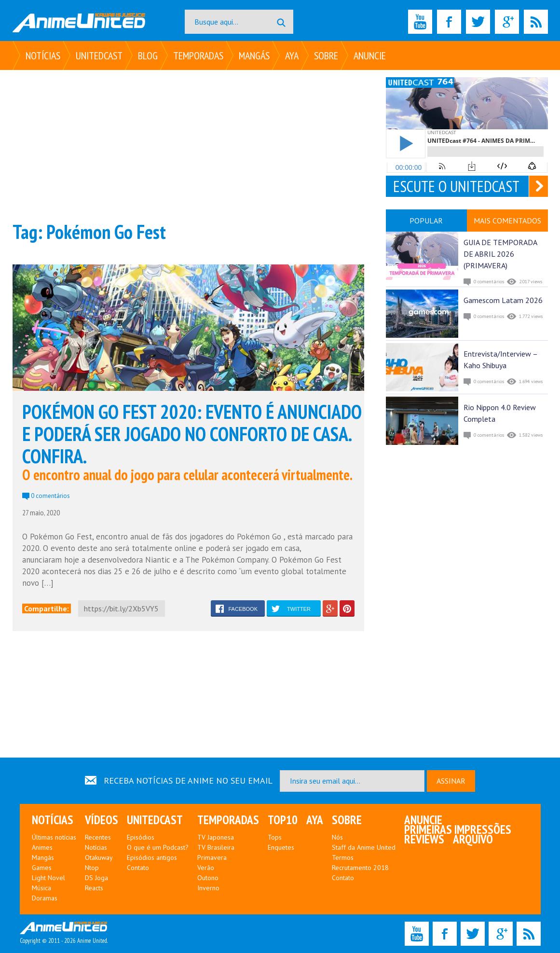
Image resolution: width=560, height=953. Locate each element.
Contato (138, 868)
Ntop (92, 868)
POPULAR (426, 221)
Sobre (326, 55)
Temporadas (198, 55)
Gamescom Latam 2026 (503, 300)
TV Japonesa (216, 837)
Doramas (45, 898)
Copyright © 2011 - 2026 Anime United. (64, 933)
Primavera (212, 857)
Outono (208, 878)
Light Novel (48, 878)
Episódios (141, 837)
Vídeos (102, 820)
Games (42, 868)
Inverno (208, 888)
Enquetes (281, 847)
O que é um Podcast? (158, 847)
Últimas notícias (54, 837)
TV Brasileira (216, 847)
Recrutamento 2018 (360, 868)
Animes (42, 847)
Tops (275, 837)
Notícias (43, 55)
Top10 (283, 820)
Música (41, 888)
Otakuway (99, 857)
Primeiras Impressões (458, 829)
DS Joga (96, 878)
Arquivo (473, 839)
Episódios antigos (152, 857)
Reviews (424, 839)
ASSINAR (451, 781)
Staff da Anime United (364, 847)
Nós (337, 837)
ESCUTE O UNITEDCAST (456, 186)
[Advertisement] (188, 145)
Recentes (98, 837)
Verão (206, 868)
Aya (292, 55)
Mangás (254, 55)
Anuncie (370, 55)
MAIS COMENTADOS (507, 221)
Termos (343, 857)
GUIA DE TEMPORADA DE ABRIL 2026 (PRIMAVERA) (500, 254)
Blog (148, 55)
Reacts (94, 888)
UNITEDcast (99, 55)
